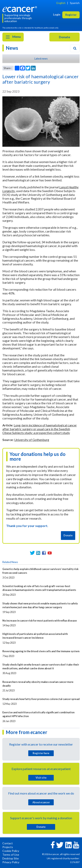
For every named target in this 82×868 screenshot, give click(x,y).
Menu (13, 37)
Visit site (41, 778)
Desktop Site (11, 858)
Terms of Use (11, 855)
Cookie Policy (11, 851)
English (61, 3)
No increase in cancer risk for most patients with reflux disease (40, 621)
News (12, 48)
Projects (8, 847)
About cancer (41, 802)
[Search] (75, 48)
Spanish (75, 3)
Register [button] (71, 15)
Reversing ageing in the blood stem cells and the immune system (41, 651)
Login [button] (57, 14)
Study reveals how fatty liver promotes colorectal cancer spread (41, 699)
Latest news (41, 59)
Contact (8, 843)
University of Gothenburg (32, 440)
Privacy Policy (11, 862)
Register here (41, 753)
